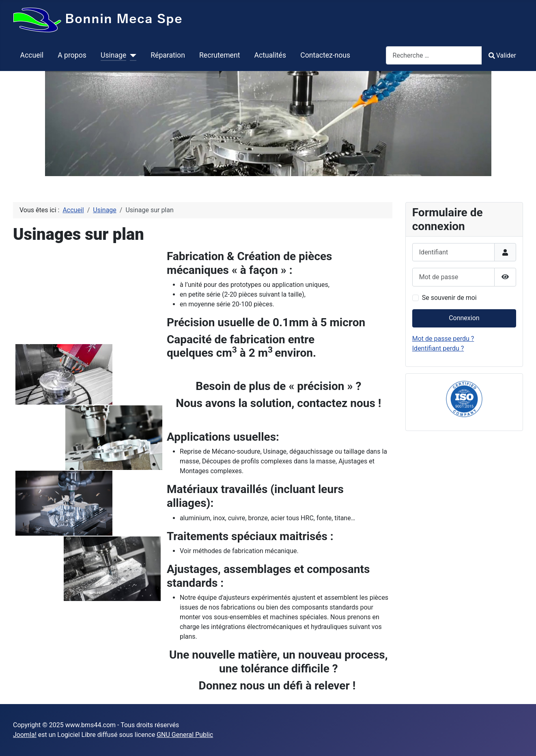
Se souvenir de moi (449, 298)
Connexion (464, 318)
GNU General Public (185, 735)
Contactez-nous (325, 55)
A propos (72, 55)
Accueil (32, 55)
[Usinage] (131, 55)
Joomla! (25, 735)
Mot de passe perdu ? (443, 339)
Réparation (168, 55)
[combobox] (434, 55)
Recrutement (220, 55)
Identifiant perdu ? (438, 348)
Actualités (270, 55)
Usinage (113, 55)
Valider (502, 55)
